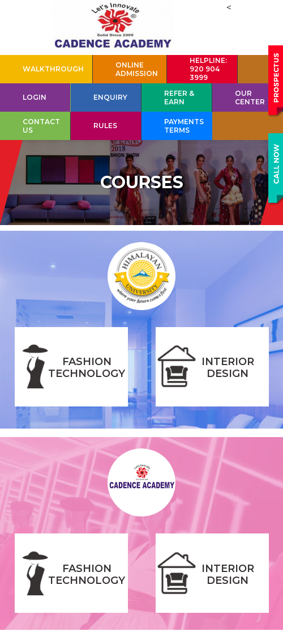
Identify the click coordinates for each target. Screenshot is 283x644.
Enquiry (110, 97)
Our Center (250, 98)
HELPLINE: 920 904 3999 (208, 69)
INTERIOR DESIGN (228, 368)
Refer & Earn (179, 98)
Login (35, 97)
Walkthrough (53, 69)
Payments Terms (184, 126)
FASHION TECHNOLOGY (87, 368)
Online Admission (137, 69)
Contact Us (41, 126)
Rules (105, 126)
